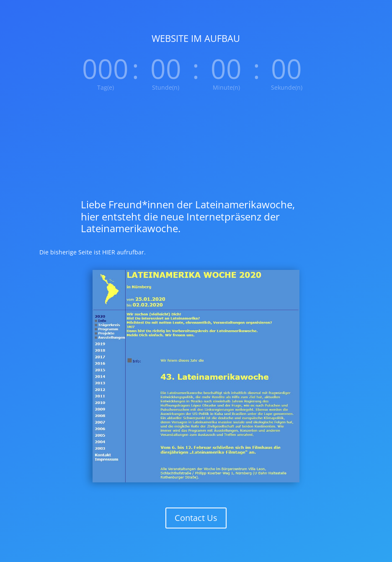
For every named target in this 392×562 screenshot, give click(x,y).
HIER (109, 252)
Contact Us (196, 518)
